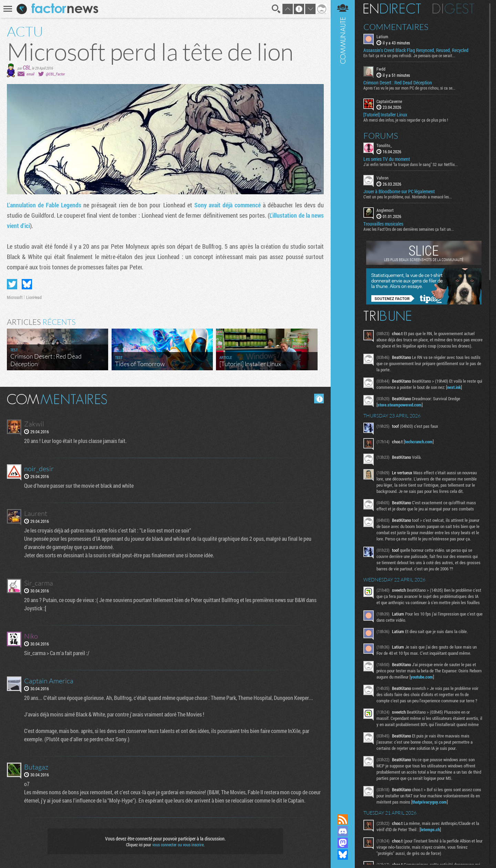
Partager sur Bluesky (27, 284)
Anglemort (385, 210)
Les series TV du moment (387, 159)
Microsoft (15, 297)
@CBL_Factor (55, 74)
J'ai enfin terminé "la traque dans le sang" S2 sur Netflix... (411, 164)
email (30, 74)
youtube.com (422, 677)
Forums (381, 136)
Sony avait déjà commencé (228, 205)
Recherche (276, 9)
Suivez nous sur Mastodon (343, 843)
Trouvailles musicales (383, 224)
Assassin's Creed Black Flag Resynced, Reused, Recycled (416, 50)
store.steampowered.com (400, 405)
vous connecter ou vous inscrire (178, 845)
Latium (382, 37)
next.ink (454, 387)
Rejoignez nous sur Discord (343, 831)
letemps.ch (430, 829)
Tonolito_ (384, 145)
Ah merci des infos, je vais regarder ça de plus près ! (406, 120)
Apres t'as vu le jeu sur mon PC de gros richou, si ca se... (409, 88)
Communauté (343, 400)
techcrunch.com (419, 442)
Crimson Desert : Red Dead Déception (398, 83)
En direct (392, 9)
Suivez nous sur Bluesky (343, 855)
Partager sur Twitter (12, 284)
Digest (453, 9)
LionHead (34, 297)
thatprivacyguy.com (430, 802)
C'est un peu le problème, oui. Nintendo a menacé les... (408, 197)
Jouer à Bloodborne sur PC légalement (399, 192)
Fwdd (381, 69)
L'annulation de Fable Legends (44, 205)
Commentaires (396, 27)
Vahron (383, 178)
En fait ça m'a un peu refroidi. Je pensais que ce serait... (409, 55)
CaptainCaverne (389, 101)
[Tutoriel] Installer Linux (385, 115)
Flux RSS (343, 819)
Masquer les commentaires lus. (319, 399)
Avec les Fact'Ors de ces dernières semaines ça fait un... (409, 229)
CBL (27, 67)
